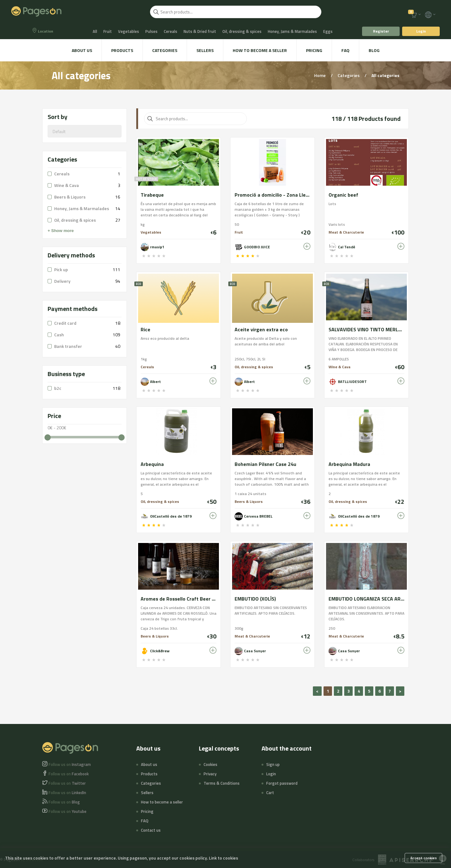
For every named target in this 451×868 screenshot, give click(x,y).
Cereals (171, 31)
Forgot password (282, 783)
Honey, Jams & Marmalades (292, 31)
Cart (270, 793)
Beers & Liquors (70, 197)
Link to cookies (223, 858)
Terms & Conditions (222, 783)
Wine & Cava (67, 185)
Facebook (69, 774)
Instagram (70, 764)
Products (122, 50)
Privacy (210, 774)
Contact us (151, 830)
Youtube (67, 811)
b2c (58, 388)
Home (320, 75)
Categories (165, 50)
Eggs (328, 31)
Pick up (61, 269)
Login (421, 31)
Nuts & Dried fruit (200, 31)
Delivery (62, 281)
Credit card (65, 323)
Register (381, 31)
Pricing (314, 50)
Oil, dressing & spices (242, 31)
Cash (59, 335)
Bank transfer (68, 346)
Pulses (151, 31)
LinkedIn (67, 793)
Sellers (205, 50)
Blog (374, 50)
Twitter (67, 783)
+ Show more (61, 231)
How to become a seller (260, 50)
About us (82, 50)
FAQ (345, 50)
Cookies (210, 764)
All (95, 31)
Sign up (273, 764)
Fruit (108, 31)
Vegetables (129, 31)
